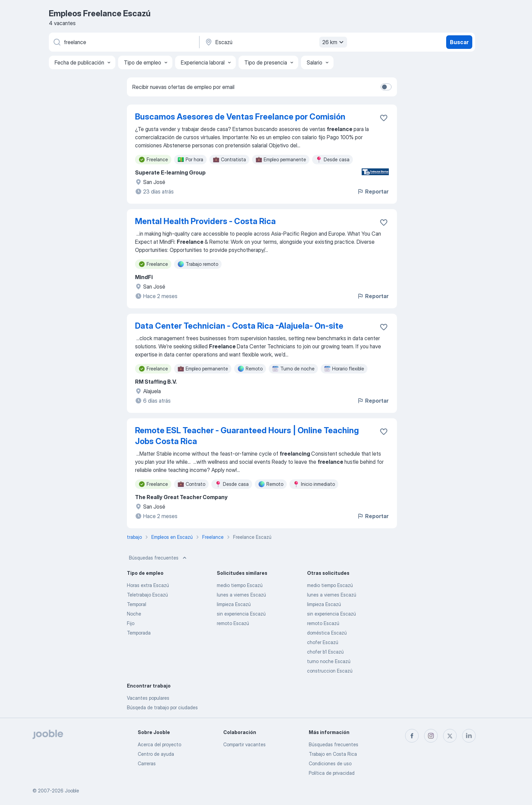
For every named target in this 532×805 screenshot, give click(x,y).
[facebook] (412, 736)
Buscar (459, 42)
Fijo (131, 623)
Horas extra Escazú (148, 585)
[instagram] (431, 736)
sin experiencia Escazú (241, 614)
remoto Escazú (233, 623)
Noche (134, 614)
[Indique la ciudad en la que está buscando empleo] (275, 42)
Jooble (72, 791)
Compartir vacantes (244, 744)
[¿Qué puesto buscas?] (123, 42)
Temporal (137, 604)
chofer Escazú (323, 642)
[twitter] (450, 736)
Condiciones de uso (330, 763)
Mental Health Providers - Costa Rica (205, 221)
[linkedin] (469, 736)
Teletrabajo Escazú (147, 595)
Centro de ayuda (156, 754)
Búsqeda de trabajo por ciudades (162, 707)
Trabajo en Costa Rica (333, 754)
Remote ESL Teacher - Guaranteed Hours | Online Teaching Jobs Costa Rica (247, 436)
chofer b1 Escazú (325, 652)
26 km (334, 42)
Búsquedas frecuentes (158, 558)
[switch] (386, 87)
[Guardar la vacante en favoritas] (384, 118)
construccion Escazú (330, 671)
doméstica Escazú (327, 633)
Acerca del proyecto (159, 744)
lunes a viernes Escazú (241, 595)
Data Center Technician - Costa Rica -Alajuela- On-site (239, 326)
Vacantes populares (148, 698)
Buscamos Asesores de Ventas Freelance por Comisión (240, 117)
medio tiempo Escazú (240, 585)
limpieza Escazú (234, 604)
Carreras (147, 763)
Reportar (373, 191)
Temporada (139, 633)
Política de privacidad (332, 773)
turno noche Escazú (329, 661)
